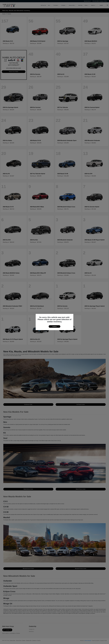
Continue (54, 326)
